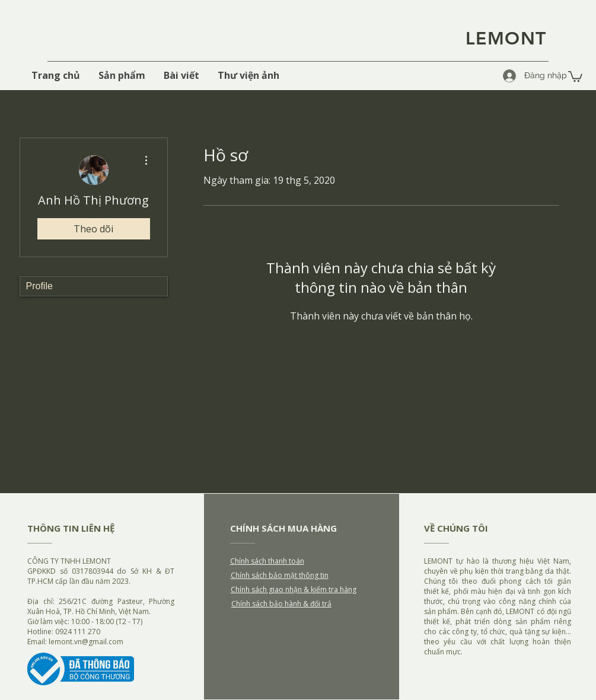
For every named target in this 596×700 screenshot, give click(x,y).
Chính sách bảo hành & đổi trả (281, 604)
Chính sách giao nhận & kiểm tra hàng (294, 589)
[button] (575, 76)
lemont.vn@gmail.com (86, 642)
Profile (39, 286)
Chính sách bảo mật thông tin (280, 575)
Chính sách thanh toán (267, 561)
